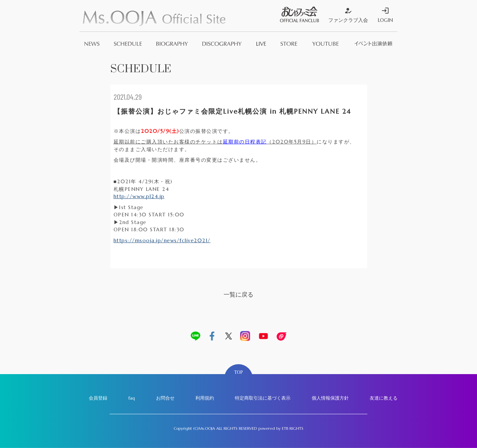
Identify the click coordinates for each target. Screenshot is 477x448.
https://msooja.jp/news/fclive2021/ (162, 240)
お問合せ (165, 398)
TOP (238, 372)
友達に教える (384, 398)
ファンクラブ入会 (348, 15)
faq (132, 398)
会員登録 (98, 398)
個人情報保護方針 (330, 398)
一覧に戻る (238, 294)
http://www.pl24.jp (139, 196)
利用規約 (205, 398)
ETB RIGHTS (293, 428)
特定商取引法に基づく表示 (263, 398)
